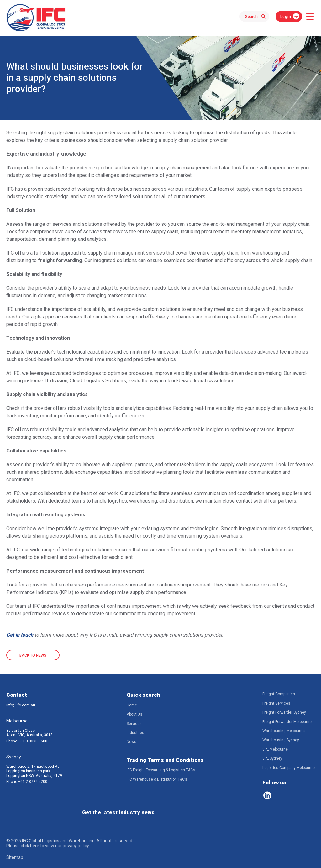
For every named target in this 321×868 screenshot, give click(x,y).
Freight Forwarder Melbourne (287, 722)
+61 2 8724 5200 (33, 782)
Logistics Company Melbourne (289, 768)
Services (134, 724)
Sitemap (15, 857)
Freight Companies (279, 694)
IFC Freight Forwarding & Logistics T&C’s (161, 770)
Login (286, 17)
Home (132, 705)
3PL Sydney (272, 758)
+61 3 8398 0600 (33, 741)
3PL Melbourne (275, 749)
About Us (134, 714)
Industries (135, 733)
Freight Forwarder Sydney (284, 712)
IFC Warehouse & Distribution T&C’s (157, 779)
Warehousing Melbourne (284, 731)
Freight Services (276, 703)
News (132, 742)
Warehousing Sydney (281, 740)
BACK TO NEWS (33, 655)
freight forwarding (60, 260)
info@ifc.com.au (21, 705)
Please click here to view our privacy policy (48, 846)
